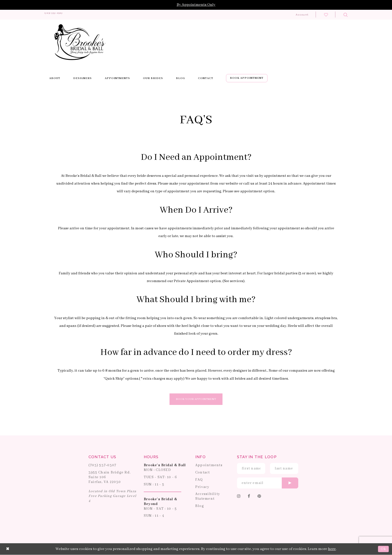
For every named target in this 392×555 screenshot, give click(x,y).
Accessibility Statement (208, 497)
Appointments (209, 465)
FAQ (199, 480)
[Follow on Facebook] (249, 497)
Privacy (202, 487)
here (332, 549)
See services (233, 281)
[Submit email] (290, 483)
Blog (200, 506)
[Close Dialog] (8, 549)
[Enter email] (268, 483)
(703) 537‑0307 (102, 465)
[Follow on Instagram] (239, 497)
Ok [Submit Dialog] (383, 549)
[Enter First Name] (251, 469)
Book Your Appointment (196, 399)
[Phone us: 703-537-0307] (62, 15)
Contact (203, 473)
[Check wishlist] (326, 15)
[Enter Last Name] (284, 469)
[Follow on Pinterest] (259, 497)
